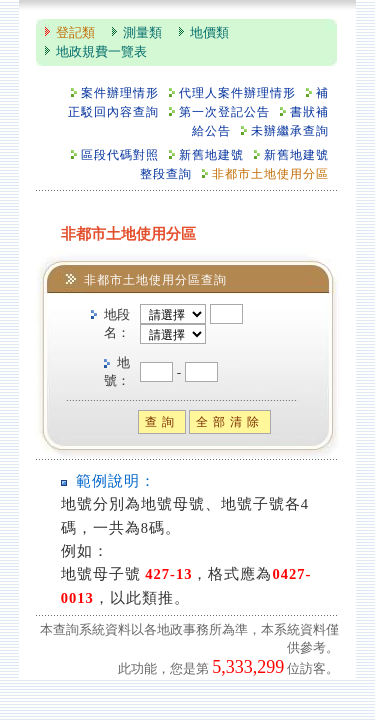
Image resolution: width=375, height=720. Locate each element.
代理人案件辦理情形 (237, 93)
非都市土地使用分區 (270, 174)
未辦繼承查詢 (290, 131)
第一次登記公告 (224, 112)
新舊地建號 (211, 155)
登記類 (75, 33)
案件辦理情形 (120, 93)
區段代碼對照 (120, 155)
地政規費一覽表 (101, 52)
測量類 (142, 33)
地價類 (209, 33)
